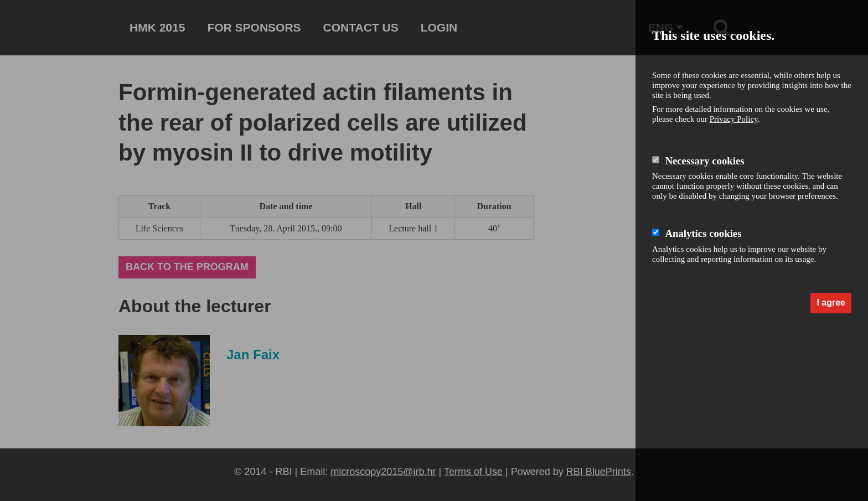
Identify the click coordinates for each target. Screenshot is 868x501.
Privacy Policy (734, 119)
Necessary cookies (704, 161)
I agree (831, 303)
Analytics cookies (703, 233)
